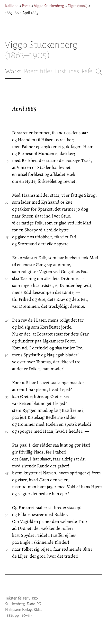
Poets (26, 6)
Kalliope (12, 6)
